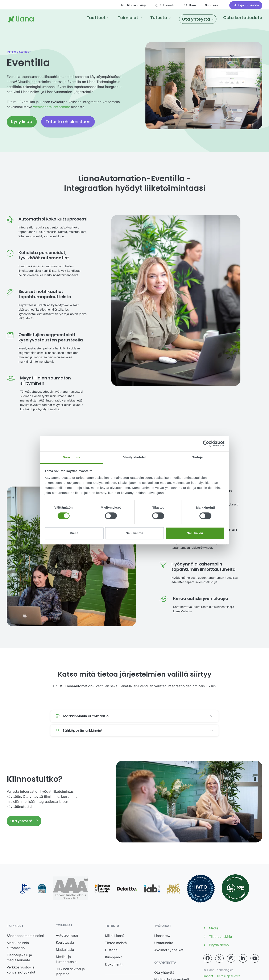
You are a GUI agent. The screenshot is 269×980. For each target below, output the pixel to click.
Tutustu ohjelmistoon (68, 122)
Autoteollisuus (67, 935)
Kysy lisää (22, 122)
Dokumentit (114, 964)
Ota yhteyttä (24, 821)
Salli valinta (135, 533)
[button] (98, 18)
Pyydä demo (216, 945)
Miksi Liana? (115, 936)
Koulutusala (65, 942)
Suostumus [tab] (72, 457)
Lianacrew (162, 936)
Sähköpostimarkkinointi (25, 936)
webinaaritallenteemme (52, 107)
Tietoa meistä (116, 943)
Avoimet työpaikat (169, 950)
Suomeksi (212, 5)
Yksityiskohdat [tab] (134, 457)
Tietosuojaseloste (228, 976)
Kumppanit (113, 957)
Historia (111, 950)
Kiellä (74, 533)
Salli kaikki (195, 533)
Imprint (208, 976)
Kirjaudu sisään (246, 5)
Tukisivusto (165, 5)
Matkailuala (65, 950)
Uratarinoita (164, 943)
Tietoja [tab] (198, 457)
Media (211, 928)
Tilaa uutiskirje (134, 5)
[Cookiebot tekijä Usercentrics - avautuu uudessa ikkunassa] (206, 443)
